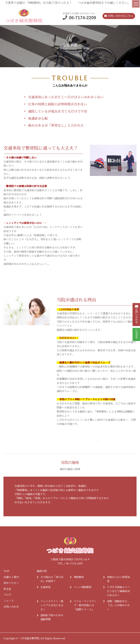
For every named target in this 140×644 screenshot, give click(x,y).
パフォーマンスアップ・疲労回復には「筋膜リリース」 (85, 605)
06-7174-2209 (82, 18)
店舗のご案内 (11, 577)
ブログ (7, 595)
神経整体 (79, 577)
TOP (6, 571)
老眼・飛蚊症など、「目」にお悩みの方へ (118, 605)
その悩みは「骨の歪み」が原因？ (52, 579)
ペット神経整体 (83, 587)
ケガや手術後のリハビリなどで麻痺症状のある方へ (118, 591)
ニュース (9, 601)
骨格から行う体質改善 (118, 579)
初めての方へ (11, 583)
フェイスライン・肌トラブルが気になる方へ (52, 605)
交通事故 (46, 587)
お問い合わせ (11, 607)
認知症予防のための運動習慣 (52, 617)
